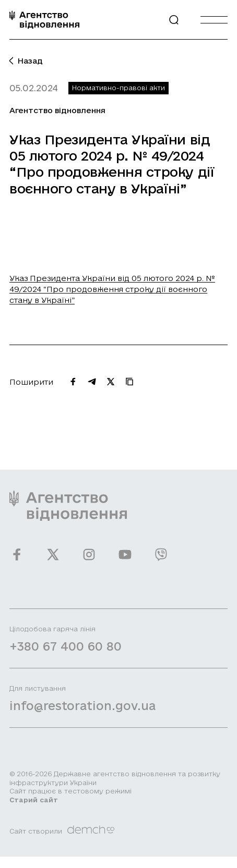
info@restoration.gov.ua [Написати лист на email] (82, 711)
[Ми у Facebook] (17, 560)
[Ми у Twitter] (53, 560)
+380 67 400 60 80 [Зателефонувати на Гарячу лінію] (66, 652)
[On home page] (44, 20)
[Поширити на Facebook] (73, 382)
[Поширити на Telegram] (92, 382)
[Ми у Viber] (161, 560)
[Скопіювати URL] (129, 382)
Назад (26, 61)
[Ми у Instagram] (89, 560)
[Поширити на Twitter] (111, 382)
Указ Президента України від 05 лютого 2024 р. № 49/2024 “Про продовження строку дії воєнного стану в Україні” (112, 289)
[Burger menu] (214, 20)
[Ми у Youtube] (125, 560)
